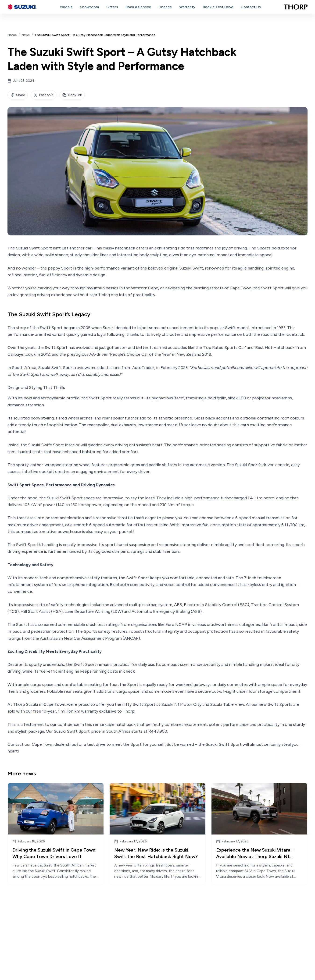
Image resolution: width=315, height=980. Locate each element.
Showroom (89, 7)
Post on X (44, 95)
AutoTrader (143, 368)
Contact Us (251, 7)
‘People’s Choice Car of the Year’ (140, 354)
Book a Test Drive (218, 7)
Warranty (187, 7)
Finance (165, 7)
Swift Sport (85, 664)
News (26, 35)
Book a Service (138, 7)
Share (18, 95)
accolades (177, 348)
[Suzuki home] (22, 7)
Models (66, 7)
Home (12, 35)
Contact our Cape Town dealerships (42, 744)
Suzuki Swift (191, 268)
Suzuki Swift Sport (34, 248)
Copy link (72, 95)
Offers (112, 7)
